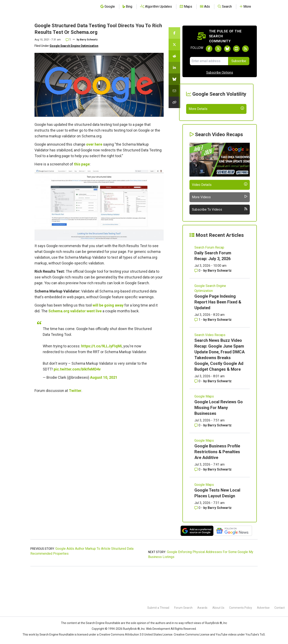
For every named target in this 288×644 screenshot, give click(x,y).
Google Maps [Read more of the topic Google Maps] (204, 426)
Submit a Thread (158, 608)
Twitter (75, 391)
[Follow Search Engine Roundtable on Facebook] (209, 49)
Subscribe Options (220, 73)
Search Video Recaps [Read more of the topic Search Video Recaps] (210, 365)
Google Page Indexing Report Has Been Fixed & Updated (218, 332)
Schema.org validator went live (75, 311)
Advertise (263, 608)
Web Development (158, 629)
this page (82, 164)
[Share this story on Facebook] (174, 33)
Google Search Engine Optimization (74, 46)
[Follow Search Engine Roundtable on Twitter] (218, 49)
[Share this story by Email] (174, 91)
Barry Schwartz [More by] (89, 40)
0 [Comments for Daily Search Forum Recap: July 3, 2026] (198, 301)
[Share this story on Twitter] (174, 45)
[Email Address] (209, 61)
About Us (218, 608)
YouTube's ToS (255, 635)
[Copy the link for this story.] (174, 102)
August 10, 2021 (104, 377)
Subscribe (239, 61)
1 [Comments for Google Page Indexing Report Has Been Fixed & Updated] (198, 350)
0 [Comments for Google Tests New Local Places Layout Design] (198, 538)
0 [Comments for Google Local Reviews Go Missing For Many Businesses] (198, 455)
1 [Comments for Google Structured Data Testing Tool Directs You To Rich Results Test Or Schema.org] (68, 40)
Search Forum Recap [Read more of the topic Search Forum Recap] (209, 278)
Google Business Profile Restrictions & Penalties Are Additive (217, 482)
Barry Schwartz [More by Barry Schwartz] (220, 301)
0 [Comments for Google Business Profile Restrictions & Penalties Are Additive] (198, 500)
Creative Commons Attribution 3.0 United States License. (136, 635)
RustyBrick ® (131, 629)
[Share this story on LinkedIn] (174, 68)
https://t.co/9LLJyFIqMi (102, 346)
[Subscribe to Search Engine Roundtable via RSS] (245, 49)
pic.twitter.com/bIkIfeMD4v (77, 369)
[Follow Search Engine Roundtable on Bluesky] (227, 49)
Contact (280, 608)
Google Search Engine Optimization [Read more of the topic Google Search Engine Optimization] (210, 318)
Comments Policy (241, 608)
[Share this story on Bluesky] (174, 79)
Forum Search (183, 608)
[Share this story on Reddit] (174, 56)
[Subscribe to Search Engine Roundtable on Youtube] (236, 49)
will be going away (108, 305)
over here (94, 144)
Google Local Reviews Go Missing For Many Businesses (219, 438)
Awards (202, 608)
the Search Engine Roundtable (101, 623)
